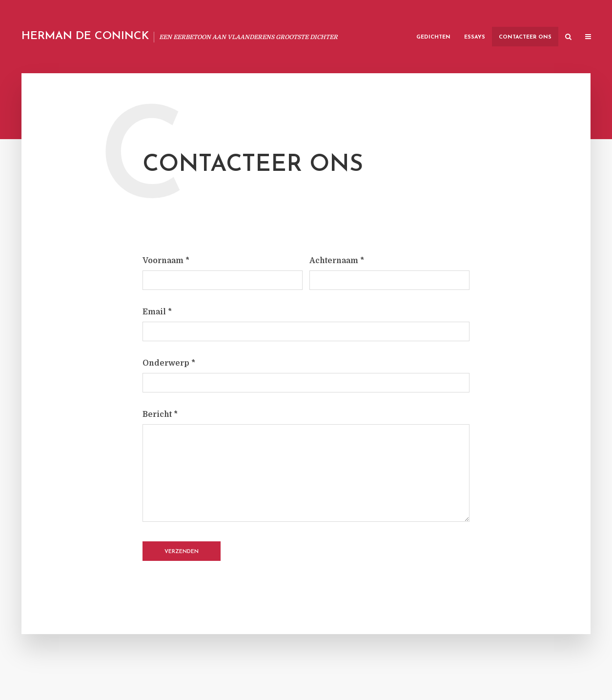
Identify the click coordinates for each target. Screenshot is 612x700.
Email (157, 312)
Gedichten (433, 37)
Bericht (160, 414)
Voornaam (166, 261)
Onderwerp (169, 363)
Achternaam (337, 261)
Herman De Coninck (85, 36)
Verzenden (182, 552)
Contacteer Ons (525, 37)
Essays (475, 37)
